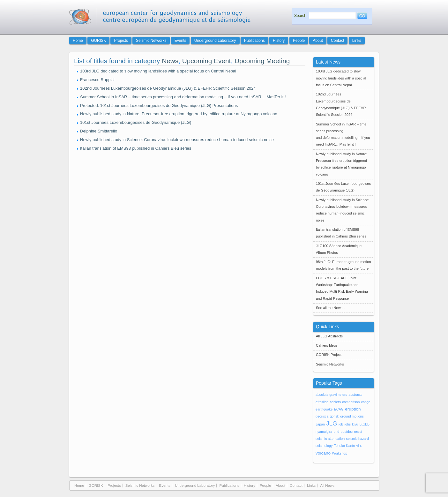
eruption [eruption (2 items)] (353, 409)
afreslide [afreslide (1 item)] (322, 402)
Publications (254, 41)
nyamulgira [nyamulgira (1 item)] (324, 432)
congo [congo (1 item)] (366, 402)
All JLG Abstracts (329, 336)
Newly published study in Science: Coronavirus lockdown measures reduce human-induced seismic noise (177, 140)
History (279, 41)
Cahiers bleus (327, 345)
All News (327, 486)
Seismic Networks (151, 41)
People (299, 41)
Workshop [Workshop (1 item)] (340, 453)
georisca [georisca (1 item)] (322, 416)
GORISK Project (329, 355)
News (170, 61)
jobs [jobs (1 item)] (348, 424)
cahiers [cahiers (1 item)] (335, 402)
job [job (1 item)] (341, 424)
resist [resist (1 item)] (358, 432)
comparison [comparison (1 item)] (351, 402)
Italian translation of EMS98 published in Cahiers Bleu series (136, 148)
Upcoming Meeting (262, 61)
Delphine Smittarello (99, 131)
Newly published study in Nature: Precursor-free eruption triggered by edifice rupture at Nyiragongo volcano (179, 114)
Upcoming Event (207, 61)
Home (78, 41)
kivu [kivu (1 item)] (355, 424)
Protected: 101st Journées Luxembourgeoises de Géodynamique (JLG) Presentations (159, 105)
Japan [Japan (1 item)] (320, 424)
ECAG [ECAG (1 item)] (339, 409)
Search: (301, 16)
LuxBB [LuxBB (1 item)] (365, 424)
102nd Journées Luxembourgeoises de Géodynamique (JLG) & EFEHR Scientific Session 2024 (168, 88)
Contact (337, 41)
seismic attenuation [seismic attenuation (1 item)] (330, 439)
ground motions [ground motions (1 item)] (352, 416)
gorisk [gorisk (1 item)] (334, 416)
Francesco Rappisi (97, 80)
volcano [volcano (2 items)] (323, 453)
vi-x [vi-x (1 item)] (359, 446)
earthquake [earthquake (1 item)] (324, 409)
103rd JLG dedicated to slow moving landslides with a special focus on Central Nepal (158, 71)
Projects (121, 41)
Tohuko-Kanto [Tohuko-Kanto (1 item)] (345, 446)
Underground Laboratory (215, 41)
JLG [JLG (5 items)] (332, 423)
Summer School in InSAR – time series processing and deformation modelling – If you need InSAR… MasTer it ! (183, 97)
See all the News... (331, 308)
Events (180, 41)
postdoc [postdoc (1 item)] (347, 432)
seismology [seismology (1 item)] (324, 446)
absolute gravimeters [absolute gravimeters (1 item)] (331, 395)
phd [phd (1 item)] (336, 432)
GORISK (98, 41)
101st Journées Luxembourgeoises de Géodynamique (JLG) (136, 122)
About (318, 41)
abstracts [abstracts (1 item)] (355, 395)
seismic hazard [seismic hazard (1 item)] (358, 439)
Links (357, 41)
